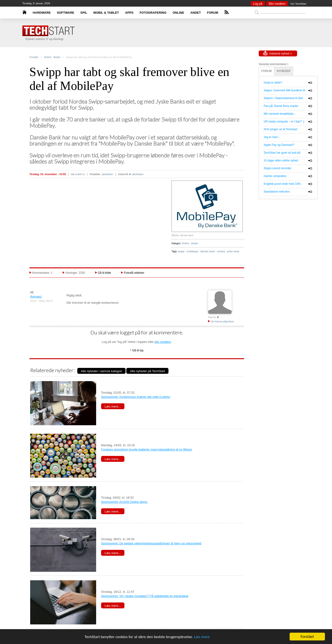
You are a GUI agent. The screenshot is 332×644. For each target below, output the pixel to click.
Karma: (212, 317)
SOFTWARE (66, 13)
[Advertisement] (173, 33)
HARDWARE (42, 13)
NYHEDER (284, 71)
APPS (129, 13)
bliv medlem (163, 342)
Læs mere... (113, 406)
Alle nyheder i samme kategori (101, 371)
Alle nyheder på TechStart (147, 371)
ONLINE (178, 13)
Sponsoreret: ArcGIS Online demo (124, 502)
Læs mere (202, 637)
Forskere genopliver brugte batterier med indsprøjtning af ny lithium (147, 449)
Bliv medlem (277, 4)
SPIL (84, 13)
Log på (258, 4)
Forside (34, 57)
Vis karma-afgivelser (221, 321)
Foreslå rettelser (134, 273)
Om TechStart (298, 4)
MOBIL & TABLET (106, 13)
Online (48, 57)
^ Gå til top (137, 350)
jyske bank (233, 251)
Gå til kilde (104, 273)
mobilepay (192, 251)
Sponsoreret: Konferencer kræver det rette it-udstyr (136, 397)
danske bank (208, 251)
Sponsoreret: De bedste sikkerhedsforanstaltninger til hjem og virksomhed (151, 543)
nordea (221, 251)
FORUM (213, 13)
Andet (57, 57)
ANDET (196, 13)
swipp (181, 251)
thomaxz (36, 297)
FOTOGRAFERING (153, 13)
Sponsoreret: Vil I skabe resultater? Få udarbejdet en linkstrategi (145, 596)
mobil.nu (80, 174)
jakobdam (107, 174)
